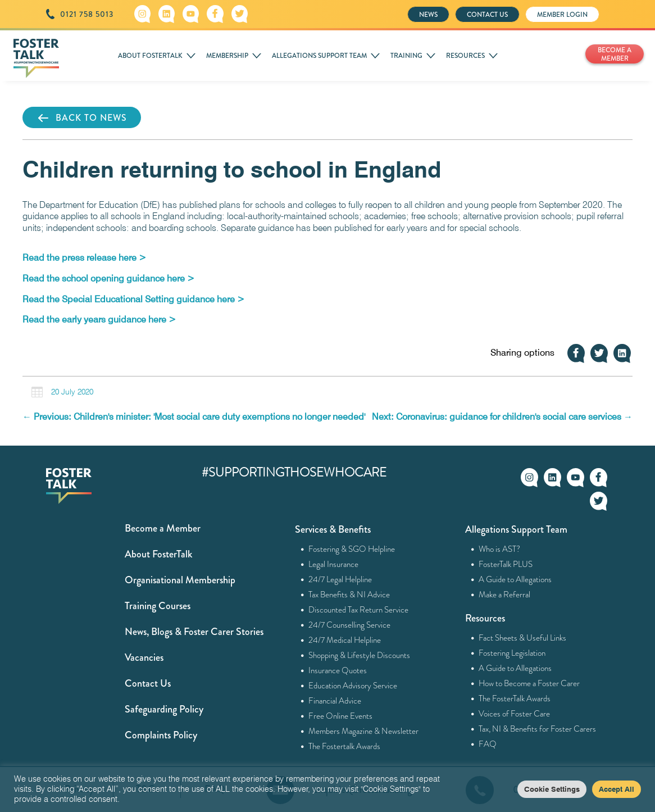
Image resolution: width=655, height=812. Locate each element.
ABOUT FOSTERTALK (150, 56)
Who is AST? (500, 549)
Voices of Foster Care (515, 714)
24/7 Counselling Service (350, 625)
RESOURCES (465, 56)
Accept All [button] (617, 789)
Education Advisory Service (353, 686)
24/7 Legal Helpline (340, 579)
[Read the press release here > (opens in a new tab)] (84, 258)
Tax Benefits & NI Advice (349, 595)
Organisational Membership (180, 580)
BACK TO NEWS (82, 118)
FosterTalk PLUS (506, 564)
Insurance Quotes (338, 670)
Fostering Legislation (512, 653)
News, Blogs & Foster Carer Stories (194, 632)
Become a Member (163, 528)
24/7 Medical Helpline (345, 640)
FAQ (488, 744)
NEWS (428, 15)
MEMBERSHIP (227, 56)
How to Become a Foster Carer (529, 683)
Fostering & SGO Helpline (352, 549)
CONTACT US (487, 15)
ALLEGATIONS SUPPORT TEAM (319, 56)
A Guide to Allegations (515, 579)
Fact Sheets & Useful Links (523, 638)
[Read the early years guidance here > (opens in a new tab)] (99, 319)
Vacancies (144, 657)
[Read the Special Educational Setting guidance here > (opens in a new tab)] (133, 299)
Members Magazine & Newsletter (364, 731)
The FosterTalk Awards (515, 698)
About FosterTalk (158, 554)
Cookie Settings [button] (552, 789)
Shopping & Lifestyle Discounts (360, 655)
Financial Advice (335, 701)
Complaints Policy (161, 735)
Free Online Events (341, 716)
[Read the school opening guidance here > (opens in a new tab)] (108, 278)
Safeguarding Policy (164, 709)
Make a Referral (505, 595)
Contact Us (148, 683)
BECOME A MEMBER (615, 54)
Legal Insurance (334, 564)
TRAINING (406, 56)
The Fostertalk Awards (345, 746)
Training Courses (158, 606)
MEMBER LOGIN (562, 15)
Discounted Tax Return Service (359, 610)
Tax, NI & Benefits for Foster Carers (538, 729)
